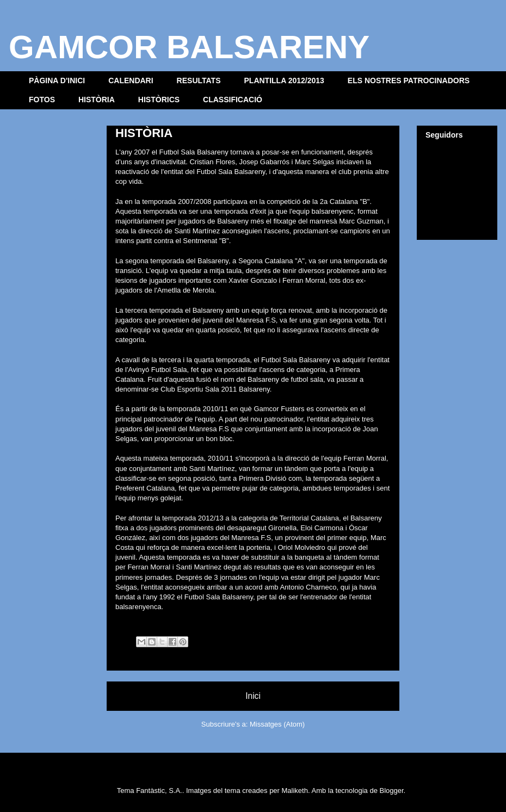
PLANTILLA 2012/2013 (284, 80)
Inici (253, 696)
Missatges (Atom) (277, 724)
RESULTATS (199, 80)
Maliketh (295, 791)
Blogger (391, 791)
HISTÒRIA (97, 100)
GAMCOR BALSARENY (189, 47)
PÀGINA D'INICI (57, 80)
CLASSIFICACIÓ (233, 100)
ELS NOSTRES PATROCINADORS (409, 80)
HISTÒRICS (159, 100)
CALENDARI (131, 80)
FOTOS (42, 100)
